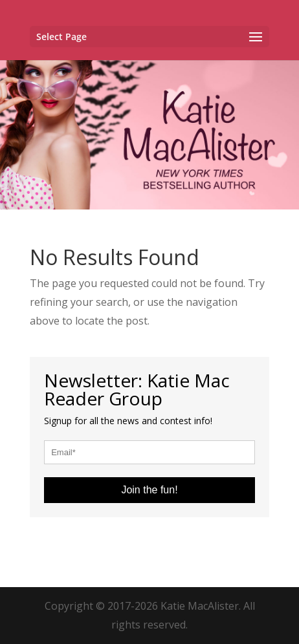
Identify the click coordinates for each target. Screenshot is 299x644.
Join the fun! (149, 490)
